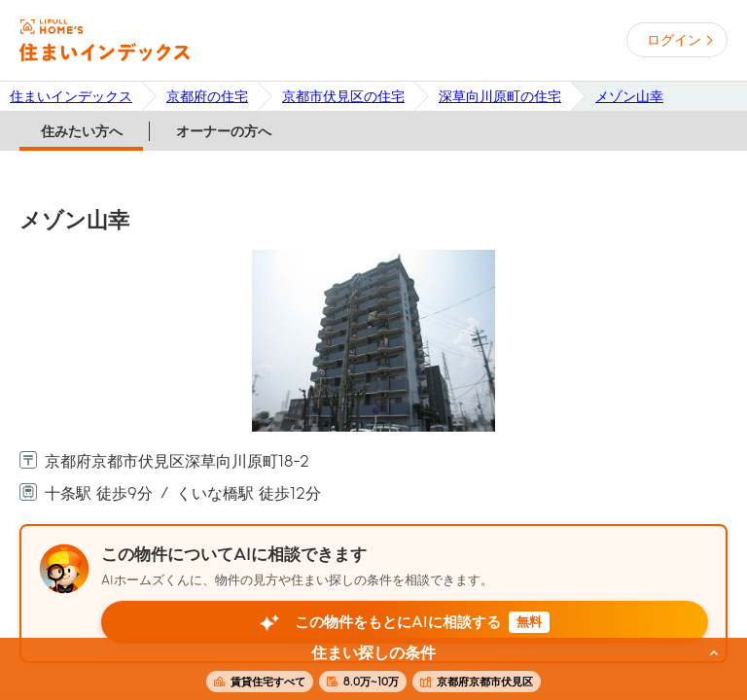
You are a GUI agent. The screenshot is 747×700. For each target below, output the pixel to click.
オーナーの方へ (224, 131)
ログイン (674, 40)
